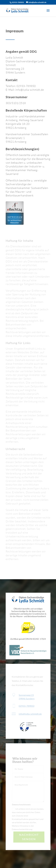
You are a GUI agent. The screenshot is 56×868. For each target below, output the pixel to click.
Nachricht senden (29, 837)
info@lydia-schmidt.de (30, 714)
